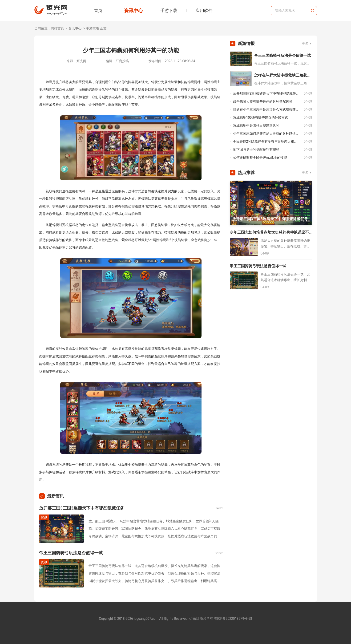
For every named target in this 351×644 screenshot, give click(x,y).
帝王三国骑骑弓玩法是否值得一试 (71, 553)
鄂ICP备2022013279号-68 (233, 619)
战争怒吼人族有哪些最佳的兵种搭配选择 (263, 101)
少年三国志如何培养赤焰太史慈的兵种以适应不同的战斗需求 (268, 134)
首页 (98, 10)
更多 (305, 44)
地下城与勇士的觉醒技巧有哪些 (256, 150)
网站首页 (57, 28)
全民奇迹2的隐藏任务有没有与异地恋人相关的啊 (268, 142)
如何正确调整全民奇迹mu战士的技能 (260, 158)
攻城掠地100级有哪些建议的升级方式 (261, 117)
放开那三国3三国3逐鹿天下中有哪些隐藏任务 (82, 508)
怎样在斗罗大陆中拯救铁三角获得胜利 (283, 75)
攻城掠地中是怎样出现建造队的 (256, 126)
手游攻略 (93, 28)
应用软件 (204, 10)
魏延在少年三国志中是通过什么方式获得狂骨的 (268, 109)
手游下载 (169, 10)
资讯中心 (133, 11)
